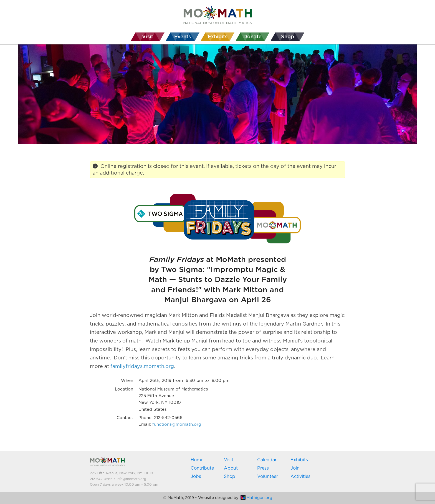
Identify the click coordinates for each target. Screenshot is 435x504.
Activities (300, 477)
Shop (230, 477)
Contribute (202, 468)
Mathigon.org (256, 498)
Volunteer (268, 477)
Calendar (267, 460)
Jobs (196, 477)
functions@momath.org (177, 424)
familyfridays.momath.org (142, 367)
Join (295, 468)
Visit (229, 460)
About (231, 468)
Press (263, 468)
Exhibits (299, 460)
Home (197, 460)
